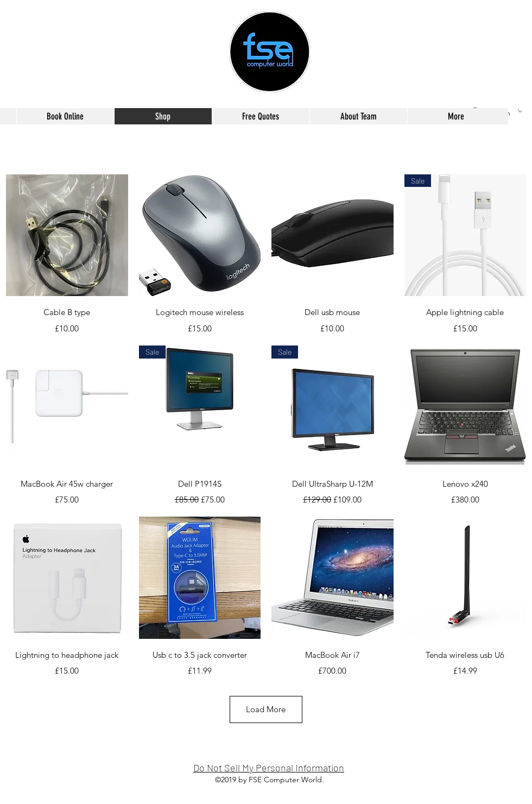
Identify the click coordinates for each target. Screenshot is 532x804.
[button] (520, 111)
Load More (266, 709)
